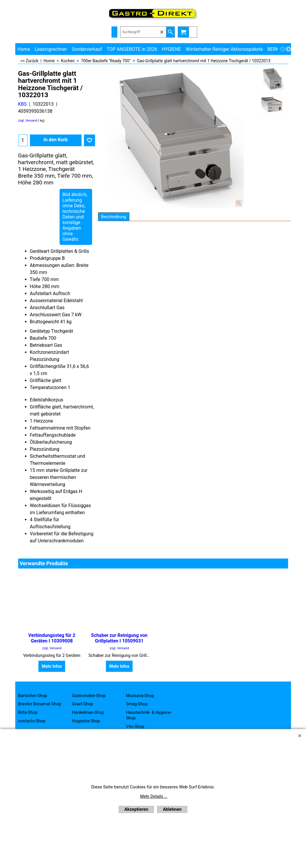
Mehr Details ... (154, 796)
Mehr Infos (52, 666)
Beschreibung (114, 217)
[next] (288, 49)
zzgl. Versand (28, 121)
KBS (23, 104)
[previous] (283, 49)
